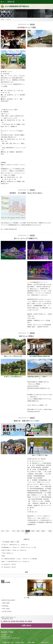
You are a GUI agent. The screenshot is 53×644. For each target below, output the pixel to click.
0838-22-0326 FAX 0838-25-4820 (17, 621)
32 (50, 531)
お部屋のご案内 (20, 642)
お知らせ (9, 20)
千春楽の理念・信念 (8, 642)
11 (33, 531)
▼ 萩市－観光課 (6, 609)
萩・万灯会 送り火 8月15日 (9, 564)
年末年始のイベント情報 (26, 27)
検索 (27, 572)
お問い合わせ (27, 625)
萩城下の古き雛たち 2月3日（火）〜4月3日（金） (14, 550)
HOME (2, 20)
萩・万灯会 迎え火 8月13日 (9, 567)
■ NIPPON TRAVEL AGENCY (8, 600)
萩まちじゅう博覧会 (26, 336)
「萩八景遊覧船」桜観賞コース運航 (10, 542)
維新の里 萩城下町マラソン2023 (26, 421)
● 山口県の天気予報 (6, 611)
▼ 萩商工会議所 (6, 603)
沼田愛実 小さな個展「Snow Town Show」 (27, 193)
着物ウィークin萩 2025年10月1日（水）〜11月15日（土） (16, 562)
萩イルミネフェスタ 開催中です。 (27, 238)
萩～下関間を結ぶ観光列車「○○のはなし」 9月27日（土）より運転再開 (19, 559)
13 (43, 531)
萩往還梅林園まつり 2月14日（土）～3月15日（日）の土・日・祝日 (19, 547)
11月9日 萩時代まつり (7, 553)
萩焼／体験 (31, 642)
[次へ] (26, 533)
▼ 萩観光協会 (5, 606)
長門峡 (3, 556)
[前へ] (3, 531)
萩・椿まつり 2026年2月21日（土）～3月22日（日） (15, 545)
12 (38, 531)
